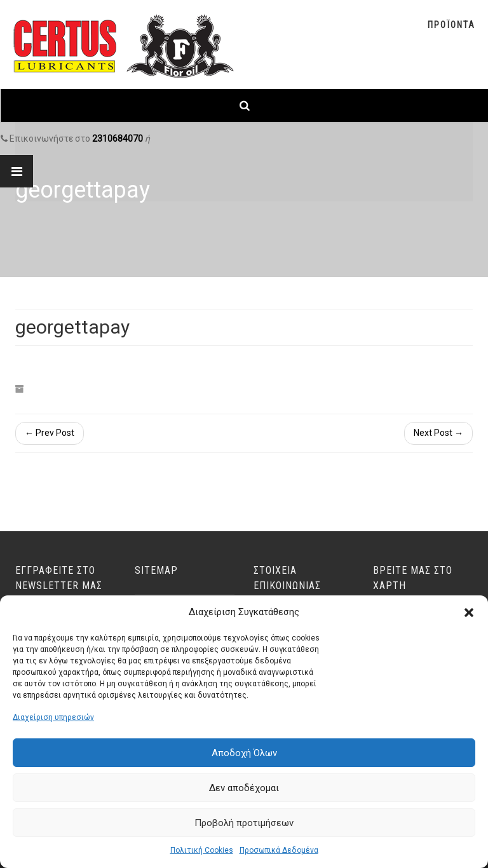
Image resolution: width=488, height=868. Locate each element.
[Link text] (244, 105)
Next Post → (438, 433)
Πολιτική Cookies (202, 850)
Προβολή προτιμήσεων (244, 823)
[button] (469, 613)
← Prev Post (50, 433)
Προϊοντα (451, 25)
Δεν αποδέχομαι (244, 788)
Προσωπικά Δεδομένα (279, 850)
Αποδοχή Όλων (244, 753)
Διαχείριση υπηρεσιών (53, 717)
